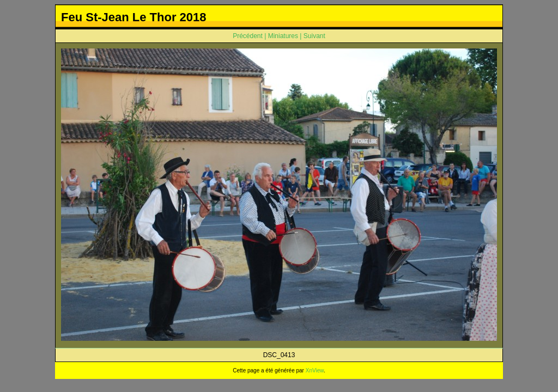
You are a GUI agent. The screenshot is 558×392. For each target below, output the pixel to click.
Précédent (248, 36)
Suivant (314, 36)
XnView (315, 370)
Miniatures (283, 36)
